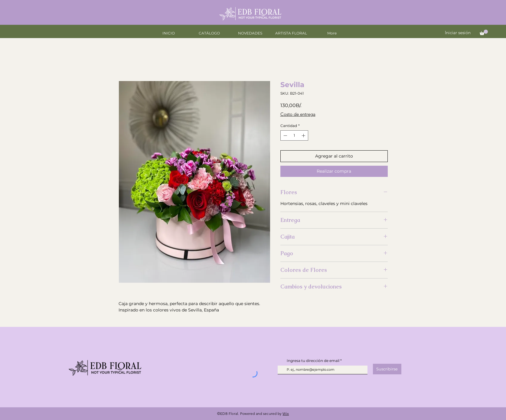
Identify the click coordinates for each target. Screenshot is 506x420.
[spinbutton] (294, 135)
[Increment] (304, 135)
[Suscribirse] (387, 369)
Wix (286, 413)
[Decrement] (285, 135)
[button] (484, 32)
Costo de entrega (298, 114)
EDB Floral (229, 413)
